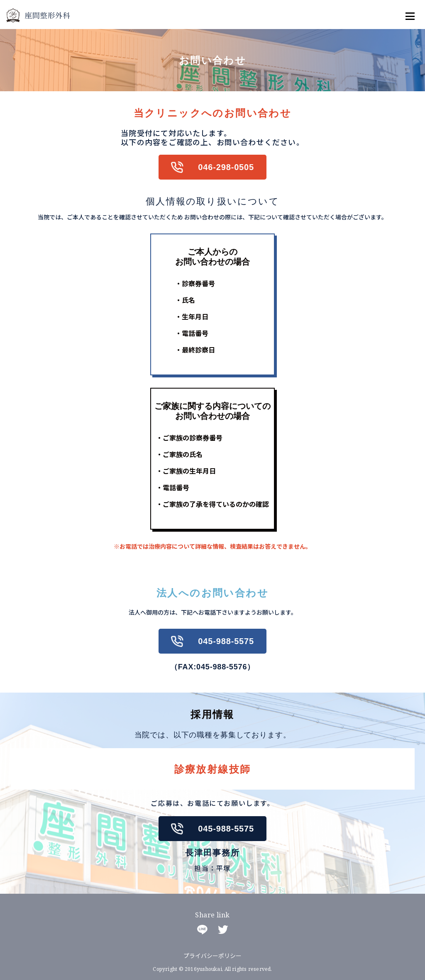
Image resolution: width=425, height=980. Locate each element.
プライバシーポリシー (212, 956)
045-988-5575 (226, 641)
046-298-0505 (226, 167)
